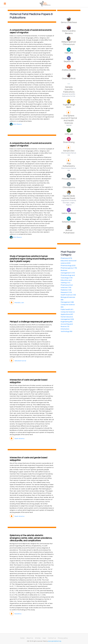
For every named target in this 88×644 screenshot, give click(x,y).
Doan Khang (69, 142)
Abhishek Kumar (18, 361)
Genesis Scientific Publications (69, 89)
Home (22, 638)
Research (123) (66, 292)
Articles (38, 638)
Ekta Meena (16, 124)
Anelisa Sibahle (69, 70)
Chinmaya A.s (69, 187)
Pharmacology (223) (68, 266)
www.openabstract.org (55, 641)
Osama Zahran (69, 78)
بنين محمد (69, 134)
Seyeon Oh (69, 61)
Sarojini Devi (69, 151)
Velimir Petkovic (69, 213)
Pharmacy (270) (66, 258)
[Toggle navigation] (5, 4)
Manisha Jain (17, 303)
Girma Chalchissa (69, 22)
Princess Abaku (69, 179)
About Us (30, 638)
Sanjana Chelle (69, 222)
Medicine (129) (66, 290)
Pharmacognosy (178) (69, 268)
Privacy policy (63, 638)
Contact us (52, 638)
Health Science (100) (68, 295)
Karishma (16, 614)
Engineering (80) (67, 322)
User (44, 638)
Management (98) (67, 302)
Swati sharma (17, 439)
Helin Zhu (69, 53)
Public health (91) (67, 309)
